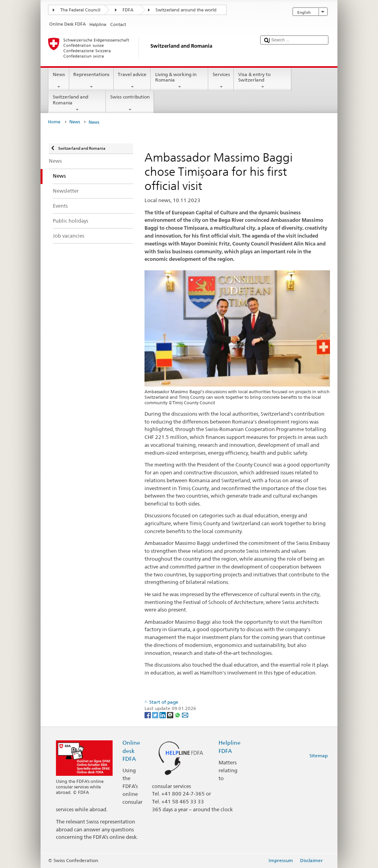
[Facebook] (148, 715)
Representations (92, 81)
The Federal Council (80, 10)
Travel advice (132, 81)
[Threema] (171, 715)
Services (221, 81)
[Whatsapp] (178, 715)
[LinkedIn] (163, 715)
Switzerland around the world (186, 10)
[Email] (185, 715)
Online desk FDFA (131, 750)
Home (54, 122)
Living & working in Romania (180, 81)
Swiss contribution (130, 103)
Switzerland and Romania (77, 103)
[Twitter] (156, 715)
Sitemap (319, 756)
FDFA (128, 10)
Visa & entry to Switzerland (263, 81)
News (59, 81)
